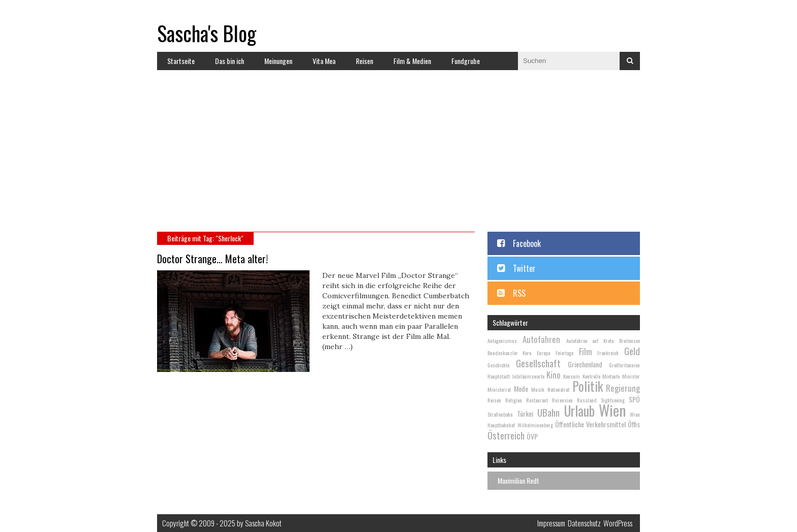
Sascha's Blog (207, 33)
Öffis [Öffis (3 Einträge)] (634, 424)
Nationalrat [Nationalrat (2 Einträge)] (558, 389)
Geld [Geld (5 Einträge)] (632, 351)
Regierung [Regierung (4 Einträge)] (623, 388)
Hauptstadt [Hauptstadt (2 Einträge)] (499, 376)
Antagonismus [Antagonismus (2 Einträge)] (502, 340)
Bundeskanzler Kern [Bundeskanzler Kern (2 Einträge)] (510, 353)
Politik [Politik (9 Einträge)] (588, 386)
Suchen (630, 61)
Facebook (527, 243)
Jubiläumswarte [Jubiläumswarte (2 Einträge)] (528, 376)
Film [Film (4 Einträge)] (586, 351)
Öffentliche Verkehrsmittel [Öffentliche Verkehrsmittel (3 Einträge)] (590, 424)
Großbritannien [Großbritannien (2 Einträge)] (624, 365)
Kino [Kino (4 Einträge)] (554, 375)
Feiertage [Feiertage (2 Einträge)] (564, 353)
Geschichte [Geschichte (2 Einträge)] (498, 365)
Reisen (364, 61)
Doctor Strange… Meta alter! (212, 259)
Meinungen (278, 61)
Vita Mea (324, 61)
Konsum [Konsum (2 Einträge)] (572, 376)
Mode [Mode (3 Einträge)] (521, 388)
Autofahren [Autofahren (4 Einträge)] (541, 339)
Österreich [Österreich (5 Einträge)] (506, 435)
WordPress (618, 523)
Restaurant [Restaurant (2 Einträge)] (537, 400)
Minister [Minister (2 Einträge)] (631, 376)
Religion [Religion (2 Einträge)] (514, 400)
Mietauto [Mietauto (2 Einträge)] (611, 376)
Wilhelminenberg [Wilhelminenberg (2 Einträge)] (535, 425)
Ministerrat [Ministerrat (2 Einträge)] (499, 389)
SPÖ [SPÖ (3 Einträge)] (634, 399)
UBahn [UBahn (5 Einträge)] (548, 412)
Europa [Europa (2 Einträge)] (543, 353)
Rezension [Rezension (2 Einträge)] (562, 400)
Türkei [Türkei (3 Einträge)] (525, 413)
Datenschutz (584, 523)
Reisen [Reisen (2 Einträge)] (494, 400)
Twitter (524, 268)
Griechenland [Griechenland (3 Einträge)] (585, 364)
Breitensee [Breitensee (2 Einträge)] (630, 340)
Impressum (551, 523)
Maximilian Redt (518, 480)
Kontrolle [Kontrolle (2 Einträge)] (591, 376)
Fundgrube (466, 61)
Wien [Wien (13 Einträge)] (612, 410)
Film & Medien (412, 61)
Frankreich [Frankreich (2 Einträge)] (608, 353)
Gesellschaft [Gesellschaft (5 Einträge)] (538, 363)
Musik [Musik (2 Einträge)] (538, 389)
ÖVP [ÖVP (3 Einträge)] (532, 436)
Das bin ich (229, 61)
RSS (519, 293)
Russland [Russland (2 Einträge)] (587, 400)
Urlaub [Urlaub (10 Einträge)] (579, 411)
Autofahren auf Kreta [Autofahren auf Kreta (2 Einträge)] (590, 340)
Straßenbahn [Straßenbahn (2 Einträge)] (500, 414)
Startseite (181, 61)
